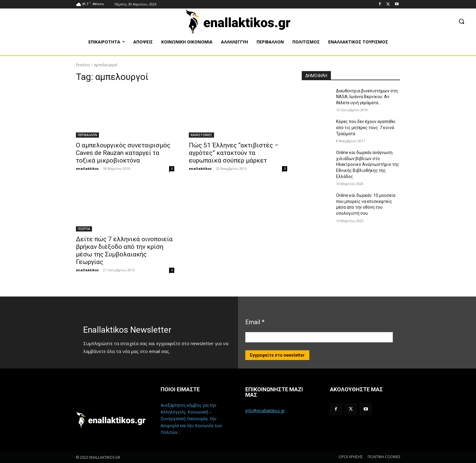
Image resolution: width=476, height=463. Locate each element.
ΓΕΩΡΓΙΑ (84, 229)
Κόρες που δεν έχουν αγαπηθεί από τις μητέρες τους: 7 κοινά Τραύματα (366, 127)
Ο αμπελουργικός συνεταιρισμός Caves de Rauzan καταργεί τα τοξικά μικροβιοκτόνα (123, 153)
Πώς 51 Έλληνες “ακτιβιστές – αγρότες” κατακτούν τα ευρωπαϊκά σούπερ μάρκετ (234, 153)
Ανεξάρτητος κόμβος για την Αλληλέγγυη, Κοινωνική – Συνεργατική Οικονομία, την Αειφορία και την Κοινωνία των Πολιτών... (191, 419)
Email (255, 322)
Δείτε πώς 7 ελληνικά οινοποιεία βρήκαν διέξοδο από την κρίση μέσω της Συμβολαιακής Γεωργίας (124, 250)
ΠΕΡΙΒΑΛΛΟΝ (87, 135)
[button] (461, 21)
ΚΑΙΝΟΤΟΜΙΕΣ (201, 135)
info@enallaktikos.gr (265, 411)
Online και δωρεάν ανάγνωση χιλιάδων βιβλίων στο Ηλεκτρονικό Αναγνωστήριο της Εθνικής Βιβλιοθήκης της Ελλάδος (368, 164)
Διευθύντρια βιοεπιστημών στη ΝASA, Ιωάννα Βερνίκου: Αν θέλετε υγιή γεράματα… (367, 97)
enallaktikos (87, 168)
